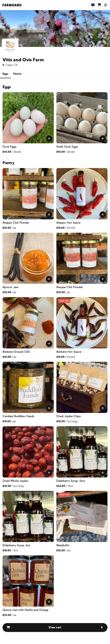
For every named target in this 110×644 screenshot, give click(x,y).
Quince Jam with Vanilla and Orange (25, 610)
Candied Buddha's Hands (18, 416)
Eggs (5, 74)
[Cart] (99, 5)
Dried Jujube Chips (69, 416)
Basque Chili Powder (70, 287)
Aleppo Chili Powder (16, 223)
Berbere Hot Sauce (69, 352)
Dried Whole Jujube (15, 481)
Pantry (17, 74)
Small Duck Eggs (67, 147)
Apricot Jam (10, 287)
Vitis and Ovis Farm (23, 60)
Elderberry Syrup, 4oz (16, 545)
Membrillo (63, 545)
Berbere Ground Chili (16, 352)
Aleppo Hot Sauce (68, 223)
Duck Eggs (9, 147)
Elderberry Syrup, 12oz (71, 481)
